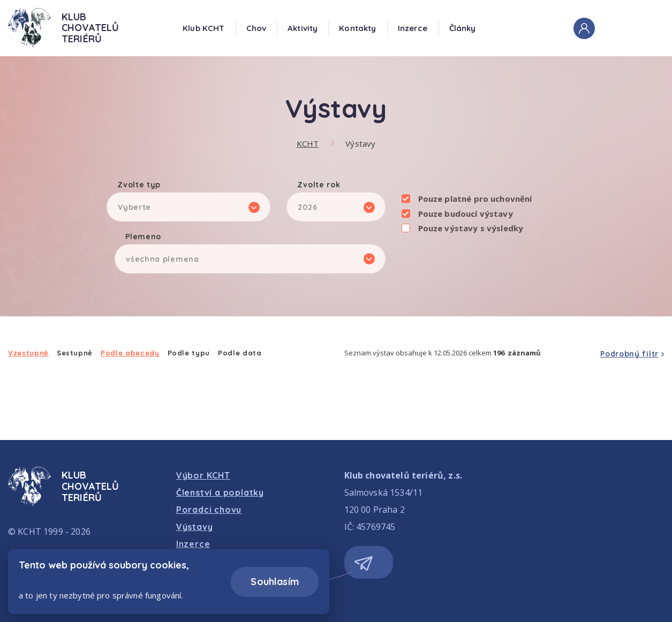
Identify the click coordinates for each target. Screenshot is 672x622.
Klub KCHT (203, 28)
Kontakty (357, 28)
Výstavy (360, 143)
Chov (256, 28)
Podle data (240, 353)
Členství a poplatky (220, 492)
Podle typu (189, 353)
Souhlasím (275, 582)
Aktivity (303, 28)
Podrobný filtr (629, 354)
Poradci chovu (209, 510)
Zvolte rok (319, 185)
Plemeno (143, 237)
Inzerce (413, 28)
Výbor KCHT (203, 475)
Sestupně (75, 353)
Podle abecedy (130, 353)
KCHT (308, 143)
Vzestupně (28, 353)
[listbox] (188, 207)
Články (463, 28)
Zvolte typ (139, 185)
